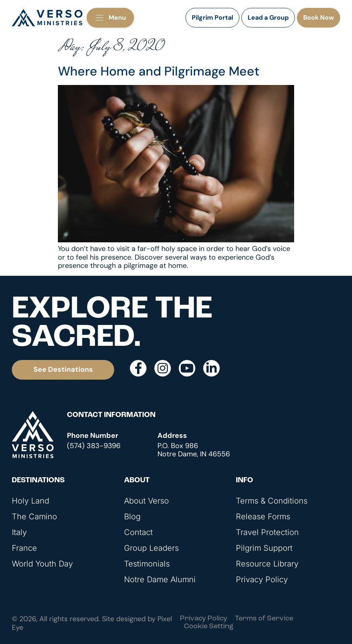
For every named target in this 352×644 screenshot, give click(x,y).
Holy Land (31, 501)
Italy (19, 532)
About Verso (146, 501)
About (137, 481)
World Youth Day (42, 564)
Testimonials (147, 564)
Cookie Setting (209, 626)
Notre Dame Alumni (160, 579)
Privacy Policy (262, 579)
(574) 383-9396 (94, 446)
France (24, 548)
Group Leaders (151, 548)
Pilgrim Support (264, 548)
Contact (138, 532)
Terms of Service (264, 619)
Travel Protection (267, 532)
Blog (132, 517)
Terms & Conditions (272, 501)
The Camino (34, 517)
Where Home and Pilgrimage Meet (159, 71)
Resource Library (267, 564)
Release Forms (263, 517)
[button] (110, 18)
